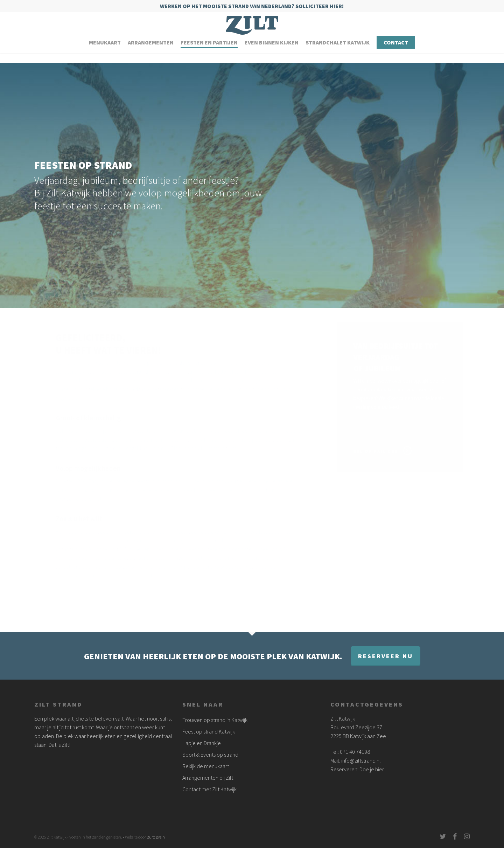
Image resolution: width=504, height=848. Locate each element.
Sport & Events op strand (210, 755)
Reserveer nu (386, 656)
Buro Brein (156, 837)
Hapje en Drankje (202, 743)
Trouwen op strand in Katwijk (215, 720)
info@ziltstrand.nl (361, 760)
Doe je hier (372, 769)
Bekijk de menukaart (206, 766)
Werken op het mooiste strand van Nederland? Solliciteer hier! (252, 6)
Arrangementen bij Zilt (208, 778)
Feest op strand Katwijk (209, 731)
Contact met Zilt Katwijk (209, 789)
